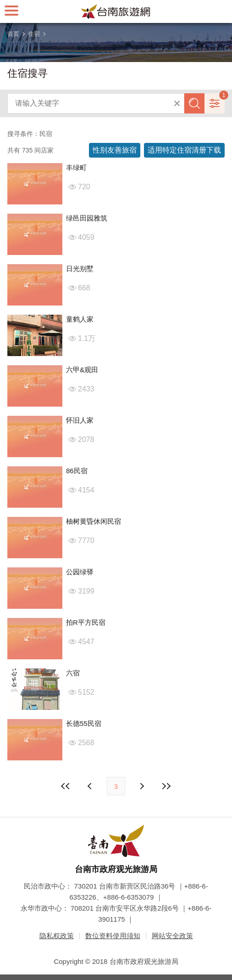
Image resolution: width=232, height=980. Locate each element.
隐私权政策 (57, 936)
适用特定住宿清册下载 (184, 150)
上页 (141, 786)
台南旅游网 (116, 11)
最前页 (66, 786)
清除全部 (177, 103)
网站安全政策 (172, 936)
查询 (194, 103)
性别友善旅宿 (115, 150)
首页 (13, 34)
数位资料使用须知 (113, 936)
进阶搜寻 (215, 103)
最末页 (166, 786)
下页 (91, 786)
